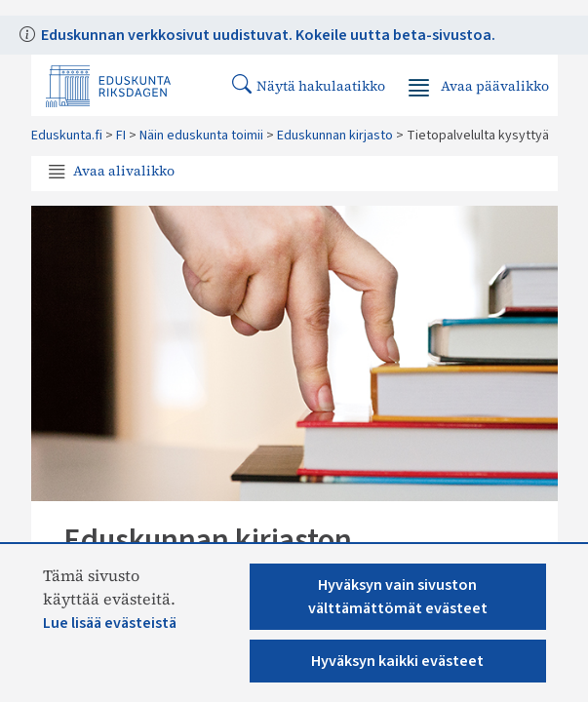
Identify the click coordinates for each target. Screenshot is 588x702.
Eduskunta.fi (67, 136)
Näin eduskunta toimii (201, 136)
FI (121, 136)
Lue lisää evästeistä (110, 623)
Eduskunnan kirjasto (335, 136)
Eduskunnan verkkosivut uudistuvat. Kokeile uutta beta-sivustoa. (267, 35)
